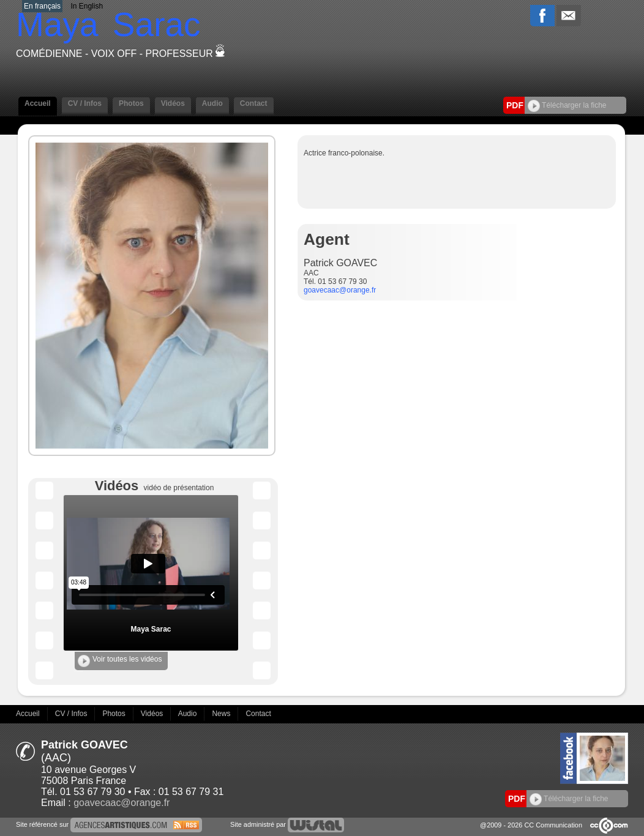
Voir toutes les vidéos (120, 661)
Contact (254, 103)
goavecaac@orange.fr (340, 290)
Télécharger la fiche (567, 105)
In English (87, 6)
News (222, 714)
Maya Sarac (151, 629)
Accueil (38, 103)
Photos (131, 103)
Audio (212, 103)
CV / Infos (85, 103)
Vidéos (173, 103)
